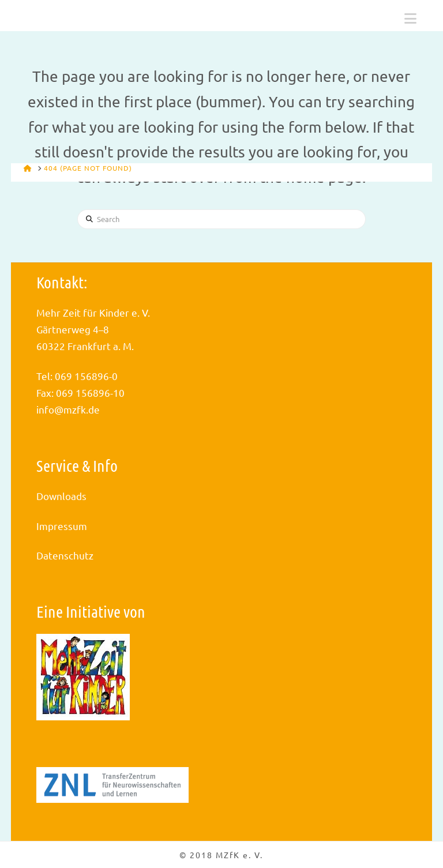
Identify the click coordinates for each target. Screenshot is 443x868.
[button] (410, 18)
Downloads (61, 496)
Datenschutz (65, 555)
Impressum (62, 526)
